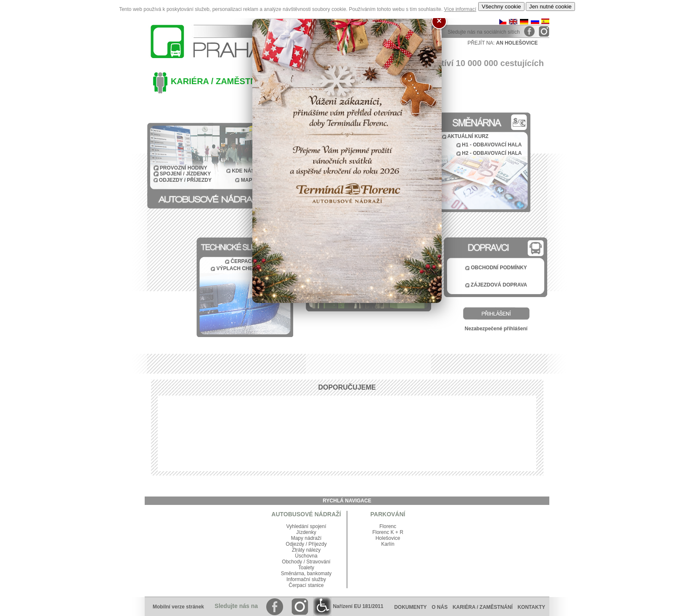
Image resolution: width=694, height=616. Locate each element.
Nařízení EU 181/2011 (348, 606)
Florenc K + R (388, 532)
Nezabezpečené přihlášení (496, 329)
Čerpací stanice (306, 585)
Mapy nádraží (306, 538)
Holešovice (388, 538)
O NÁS (440, 607)
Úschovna (306, 556)
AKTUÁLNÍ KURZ (468, 136)
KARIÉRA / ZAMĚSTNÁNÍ (221, 81)
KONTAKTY (533, 607)
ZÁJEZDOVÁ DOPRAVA (499, 285)
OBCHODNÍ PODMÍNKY (499, 268)
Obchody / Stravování (306, 562)
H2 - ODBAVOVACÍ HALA (492, 153)
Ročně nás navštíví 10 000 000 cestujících (461, 63)
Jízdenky (306, 532)
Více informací (460, 9)
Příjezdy (317, 544)
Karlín (388, 544)
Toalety (306, 568)
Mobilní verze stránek (178, 607)
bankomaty (319, 574)
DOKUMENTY (410, 607)
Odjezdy (295, 544)
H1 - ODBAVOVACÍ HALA (492, 145)
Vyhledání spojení (306, 526)
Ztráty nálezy (306, 550)
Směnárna (293, 574)
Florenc (388, 526)
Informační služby (306, 579)
